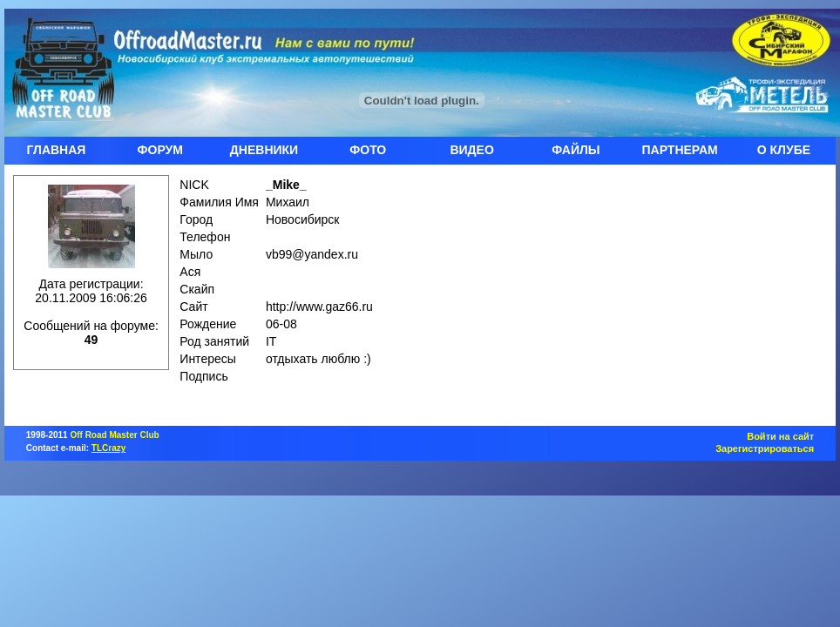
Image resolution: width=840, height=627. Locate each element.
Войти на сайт (780, 436)
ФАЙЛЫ (576, 150)
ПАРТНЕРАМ (680, 150)
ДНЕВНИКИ (264, 150)
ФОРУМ (160, 150)
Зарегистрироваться (765, 448)
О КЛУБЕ (784, 150)
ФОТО (368, 150)
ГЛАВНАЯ (56, 150)
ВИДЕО (471, 150)
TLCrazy (108, 448)
